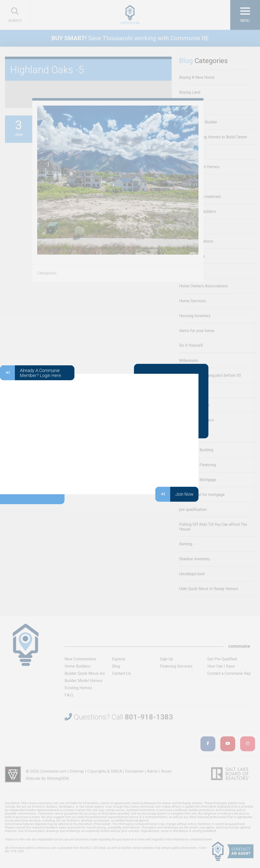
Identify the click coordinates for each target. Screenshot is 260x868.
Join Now (174, 494)
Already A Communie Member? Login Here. (31, 373)
